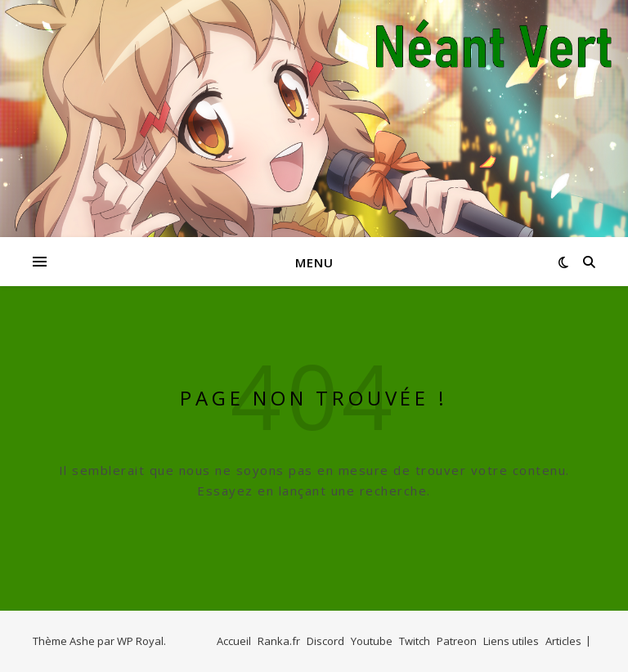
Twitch (415, 641)
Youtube (372, 641)
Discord (325, 641)
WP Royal (140, 641)
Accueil (234, 641)
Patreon (457, 641)
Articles (563, 641)
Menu (314, 262)
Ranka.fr (279, 641)
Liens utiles (511, 641)
